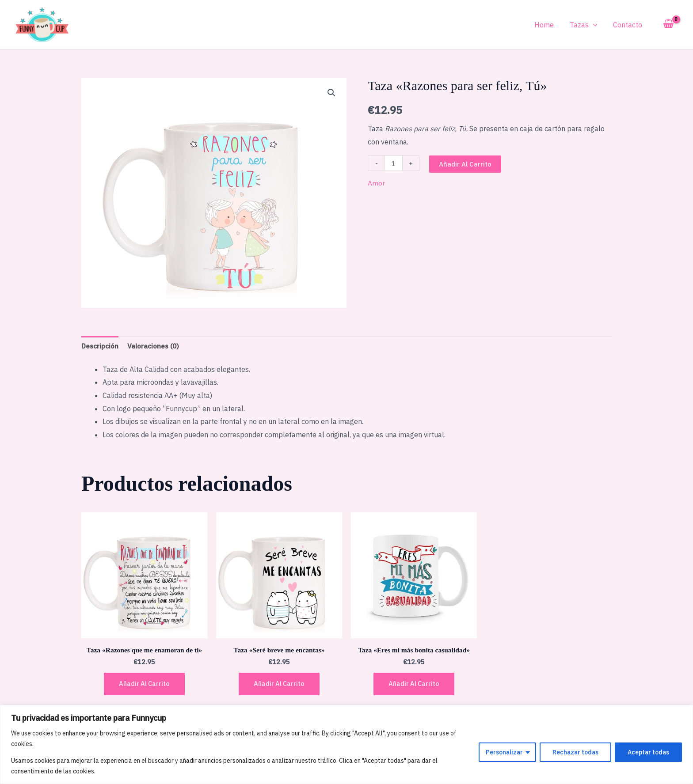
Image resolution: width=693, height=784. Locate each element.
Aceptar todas (648, 752)
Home (548, 25)
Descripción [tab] (101, 346)
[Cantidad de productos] (394, 163)
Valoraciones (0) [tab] (157, 346)
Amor (376, 183)
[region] (346, 744)
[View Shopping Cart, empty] (668, 24)
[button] (596, 25)
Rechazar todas (575, 752)
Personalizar (504, 752)
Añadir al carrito (466, 164)
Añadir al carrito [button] (144, 685)
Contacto (628, 25)
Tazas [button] (586, 25)
